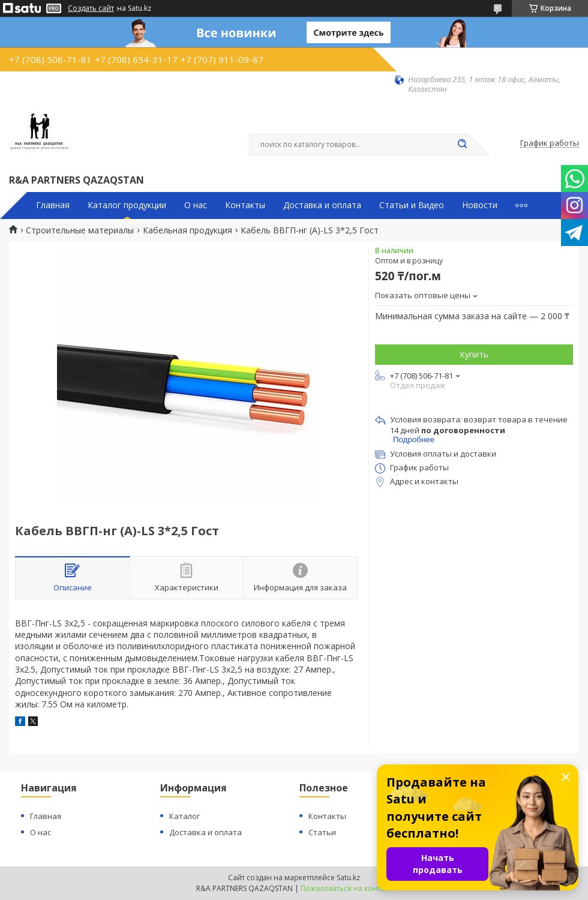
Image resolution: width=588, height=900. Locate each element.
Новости (480, 205)
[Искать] (462, 145)
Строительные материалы (80, 230)
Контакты (245, 205)
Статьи (322, 832)
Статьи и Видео (412, 205)
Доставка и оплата (322, 205)
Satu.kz (348, 877)
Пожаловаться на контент (346, 888)
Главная (53, 205)
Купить (474, 354)
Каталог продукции (127, 205)
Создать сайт (91, 8)
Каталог (184, 816)
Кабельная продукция (187, 230)
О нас (196, 205)
